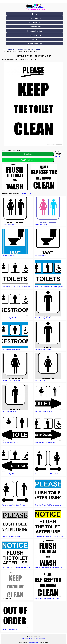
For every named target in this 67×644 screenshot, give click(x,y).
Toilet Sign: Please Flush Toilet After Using (48, 505)
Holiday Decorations (35, 44)
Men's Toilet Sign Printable (43, 318)
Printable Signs (35, 23)
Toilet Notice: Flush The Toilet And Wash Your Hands (51, 567)
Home (35, 14)
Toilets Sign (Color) (41, 224)
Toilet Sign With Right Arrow (44, 412)
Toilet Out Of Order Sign (10, 630)
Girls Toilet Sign (40, 380)
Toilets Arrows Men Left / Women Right (47, 474)
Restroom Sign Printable (10, 318)
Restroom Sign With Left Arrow (12, 474)
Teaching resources (39, 638)
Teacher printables (35, 27)
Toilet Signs (26, 193)
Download (28, 154)
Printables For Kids (35, 31)
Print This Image (28, 160)
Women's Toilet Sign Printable (11, 380)
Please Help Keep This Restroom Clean (47, 599)
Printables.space (33, 642)
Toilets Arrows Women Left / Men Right (14, 505)
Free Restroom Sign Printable (11, 349)
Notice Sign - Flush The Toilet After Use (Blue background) (20, 567)
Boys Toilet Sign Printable (10, 412)
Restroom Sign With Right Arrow (45, 443)
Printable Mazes (35, 35)
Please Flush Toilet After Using (12, 536)
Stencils (35, 40)
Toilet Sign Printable (8, 224)
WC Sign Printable (8, 256)
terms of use (59, 156)
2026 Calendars (35, 18)
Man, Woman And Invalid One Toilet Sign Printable (18, 287)
